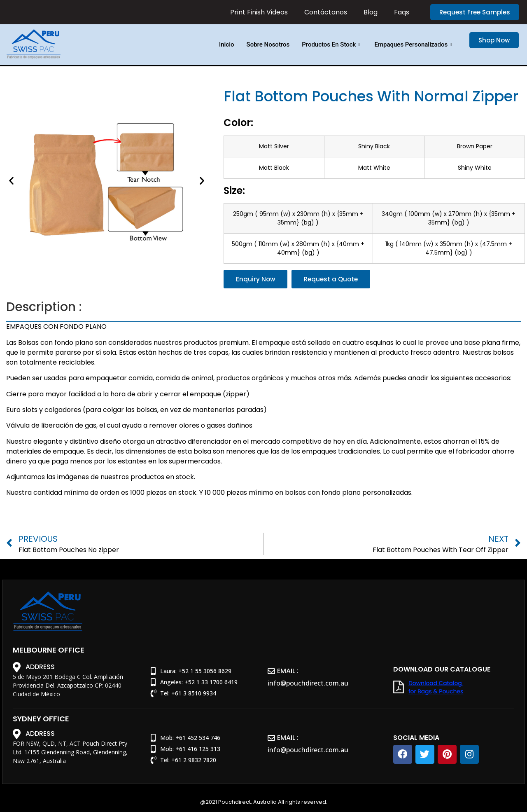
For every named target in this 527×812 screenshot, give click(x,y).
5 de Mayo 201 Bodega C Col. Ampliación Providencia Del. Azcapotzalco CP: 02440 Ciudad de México (68, 685)
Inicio (227, 44)
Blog (371, 12)
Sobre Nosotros (268, 44)
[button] (475, 12)
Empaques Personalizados (414, 44)
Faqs (402, 12)
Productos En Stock (332, 44)
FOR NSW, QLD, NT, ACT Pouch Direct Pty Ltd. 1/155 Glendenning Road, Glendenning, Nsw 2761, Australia (70, 752)
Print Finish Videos (259, 12)
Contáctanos (326, 12)
